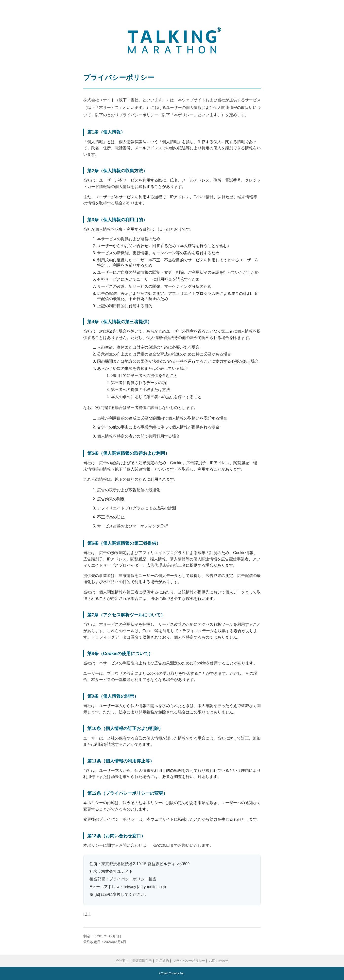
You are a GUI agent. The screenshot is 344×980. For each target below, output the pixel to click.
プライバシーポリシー (189, 961)
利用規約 (162, 961)
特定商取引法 (142, 961)
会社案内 (122, 961)
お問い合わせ (219, 961)
